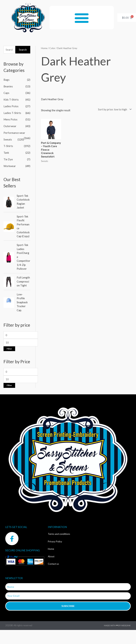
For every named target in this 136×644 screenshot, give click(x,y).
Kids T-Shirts (11, 100)
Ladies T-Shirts (12, 113)
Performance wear (14, 133)
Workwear (10, 166)
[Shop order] (114, 109)
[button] (82, 18)
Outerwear (10, 126)
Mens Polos (10, 119)
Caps (6, 93)
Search (23, 50)
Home (44, 48)
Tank (6, 153)
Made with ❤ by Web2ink (117, 625)
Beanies (8, 86)
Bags (7, 80)
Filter (9, 349)
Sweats (8, 139)
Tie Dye (8, 159)
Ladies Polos (11, 106)
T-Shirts (8, 146)
